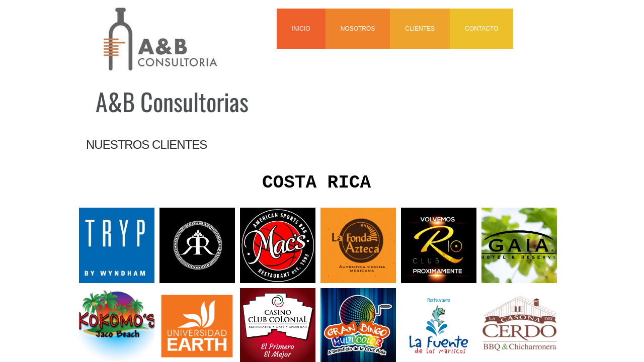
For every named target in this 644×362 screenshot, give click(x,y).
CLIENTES (420, 29)
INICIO (301, 29)
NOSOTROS (358, 29)
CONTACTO (481, 29)
